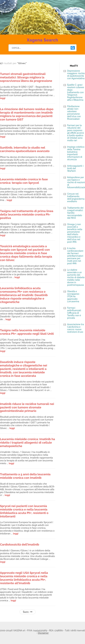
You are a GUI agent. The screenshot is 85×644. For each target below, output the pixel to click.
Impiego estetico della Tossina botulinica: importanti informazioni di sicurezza (76, 153)
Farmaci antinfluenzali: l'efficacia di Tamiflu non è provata (74, 313)
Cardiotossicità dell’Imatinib (20, 544)
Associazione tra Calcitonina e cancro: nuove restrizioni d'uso (76, 328)
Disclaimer (43, 633)
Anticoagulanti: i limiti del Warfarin (75, 168)
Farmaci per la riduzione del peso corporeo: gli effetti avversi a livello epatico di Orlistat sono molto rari (76, 133)
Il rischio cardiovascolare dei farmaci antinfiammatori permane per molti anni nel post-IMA (75, 256)
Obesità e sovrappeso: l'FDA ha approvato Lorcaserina (73, 296)
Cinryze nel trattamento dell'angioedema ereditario (76, 198)
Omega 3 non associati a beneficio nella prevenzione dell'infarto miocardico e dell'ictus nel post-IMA (75, 233)
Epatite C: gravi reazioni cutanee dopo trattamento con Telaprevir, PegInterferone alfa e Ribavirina (76, 92)
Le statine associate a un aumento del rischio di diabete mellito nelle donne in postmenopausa (76, 277)
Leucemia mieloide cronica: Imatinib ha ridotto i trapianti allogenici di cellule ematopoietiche (27, 442)
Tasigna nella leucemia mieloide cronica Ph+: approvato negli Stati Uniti (27, 332)
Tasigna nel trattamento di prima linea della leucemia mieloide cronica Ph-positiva (27, 214)
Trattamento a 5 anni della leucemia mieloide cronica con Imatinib (25, 476)
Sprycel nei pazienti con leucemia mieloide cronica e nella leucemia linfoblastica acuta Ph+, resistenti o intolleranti (24, 511)
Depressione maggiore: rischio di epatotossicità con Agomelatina (76, 75)
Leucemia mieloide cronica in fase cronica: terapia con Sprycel (24, 181)
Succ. (28, 612)
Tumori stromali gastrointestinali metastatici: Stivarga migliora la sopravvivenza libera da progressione (26, 77)
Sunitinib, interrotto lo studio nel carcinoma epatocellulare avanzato (25, 149)
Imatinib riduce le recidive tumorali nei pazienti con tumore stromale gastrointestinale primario (27, 407)
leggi (3, 98)
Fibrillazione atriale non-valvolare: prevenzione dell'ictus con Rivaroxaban (74, 113)
